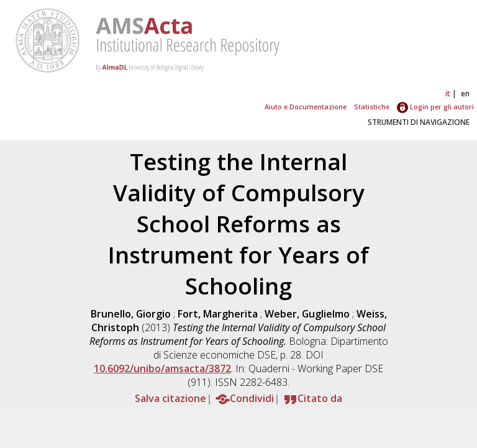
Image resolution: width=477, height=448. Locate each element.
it (448, 94)
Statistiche (372, 107)
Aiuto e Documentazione (306, 107)
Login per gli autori (435, 107)
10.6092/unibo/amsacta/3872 (162, 368)
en (465, 94)
